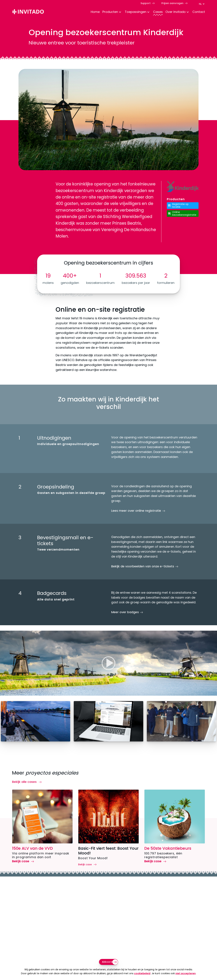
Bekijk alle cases (25, 782)
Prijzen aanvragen (172, 3)
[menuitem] (94, 12)
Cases (158, 12)
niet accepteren (186, 973)
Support (146, 3)
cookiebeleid (142, 973)
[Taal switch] (202, 4)
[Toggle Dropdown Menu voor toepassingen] (148, 12)
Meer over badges (125, 612)
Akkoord (107, 962)
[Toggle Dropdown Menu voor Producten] (120, 12)
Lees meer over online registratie (136, 511)
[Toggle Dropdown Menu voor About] (188, 12)
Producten (110, 12)
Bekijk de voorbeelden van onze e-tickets (143, 566)
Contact (199, 12)
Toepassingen (136, 12)
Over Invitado (176, 12)
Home (95, 12)
